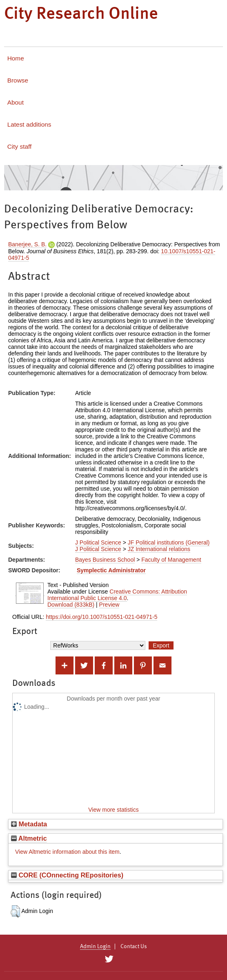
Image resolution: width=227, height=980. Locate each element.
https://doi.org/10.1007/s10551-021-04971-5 (101, 617)
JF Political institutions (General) (169, 542)
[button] (15, 911)
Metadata (29, 824)
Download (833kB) (71, 605)
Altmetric (29, 838)
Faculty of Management (171, 560)
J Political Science (98, 542)
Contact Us (134, 947)
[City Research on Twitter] (109, 959)
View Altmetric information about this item (67, 852)
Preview (109, 605)
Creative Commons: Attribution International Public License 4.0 (117, 595)
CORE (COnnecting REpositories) (67, 875)
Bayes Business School (105, 560)
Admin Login (95, 947)
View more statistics (113, 810)
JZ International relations (159, 549)
